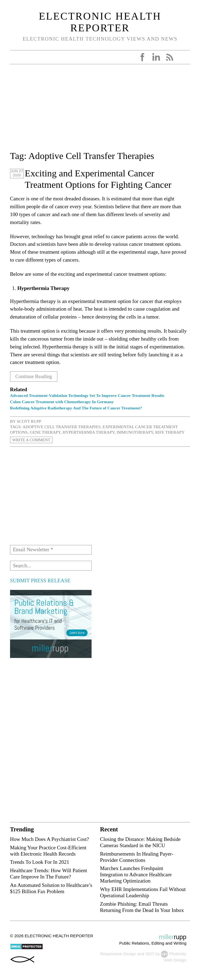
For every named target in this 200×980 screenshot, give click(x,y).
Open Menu (16, 57)
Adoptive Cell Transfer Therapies (62, 427)
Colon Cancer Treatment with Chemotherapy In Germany (62, 402)
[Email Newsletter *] (51, 550)
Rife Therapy (170, 432)
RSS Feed (170, 57)
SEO (150, 954)
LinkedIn (156, 57)
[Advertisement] (100, 111)
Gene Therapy (45, 432)
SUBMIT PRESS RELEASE (40, 580)
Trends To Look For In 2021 (40, 862)
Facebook (142, 57)
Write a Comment (32, 440)
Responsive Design (118, 954)
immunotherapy (135, 432)
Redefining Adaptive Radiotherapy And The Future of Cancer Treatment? (76, 408)
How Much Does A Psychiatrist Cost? (49, 839)
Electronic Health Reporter (100, 22)
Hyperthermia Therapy (88, 432)
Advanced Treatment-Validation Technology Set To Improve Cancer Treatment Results (87, 395)
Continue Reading (34, 376)
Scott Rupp (29, 421)
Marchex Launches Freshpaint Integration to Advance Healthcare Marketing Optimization (136, 875)
